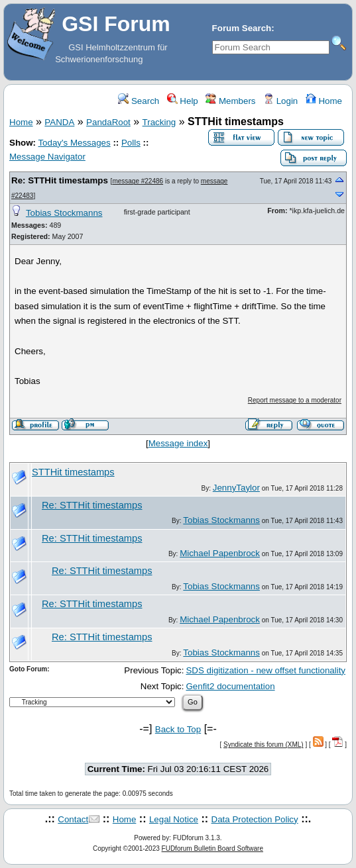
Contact (73, 819)
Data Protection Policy (255, 819)
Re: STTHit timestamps (60, 180)
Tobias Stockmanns (64, 213)
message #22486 (138, 181)
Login (280, 101)
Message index (178, 443)
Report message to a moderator (295, 400)
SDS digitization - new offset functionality (266, 670)
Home (324, 101)
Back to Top (178, 729)
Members (230, 101)
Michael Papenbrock (220, 553)
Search (139, 101)
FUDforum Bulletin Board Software (212, 848)
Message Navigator (47, 157)
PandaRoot (108, 122)
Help (183, 101)
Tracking (159, 122)
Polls (131, 143)
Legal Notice (174, 819)
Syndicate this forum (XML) (264, 745)
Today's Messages (74, 143)
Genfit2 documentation (230, 686)
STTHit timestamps (73, 472)
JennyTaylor (236, 488)
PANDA (59, 122)
